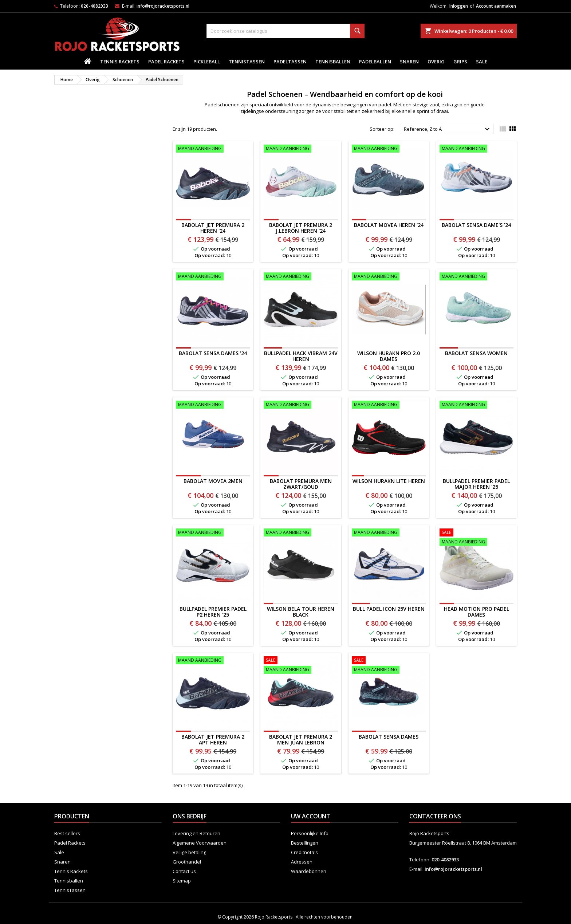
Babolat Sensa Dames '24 (213, 353)
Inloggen (459, 6)
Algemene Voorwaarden (200, 843)
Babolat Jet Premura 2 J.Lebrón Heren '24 (301, 228)
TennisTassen (247, 62)
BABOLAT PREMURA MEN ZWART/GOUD (301, 484)
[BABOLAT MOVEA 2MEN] (213, 405)
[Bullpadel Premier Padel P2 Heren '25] (213, 533)
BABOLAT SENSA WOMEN (476, 353)
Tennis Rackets (120, 62)
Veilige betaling (189, 852)
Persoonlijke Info (310, 833)
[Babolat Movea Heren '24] (389, 149)
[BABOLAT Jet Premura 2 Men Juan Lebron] (301, 666)
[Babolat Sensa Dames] (389, 666)
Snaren (409, 62)
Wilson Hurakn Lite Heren (389, 481)
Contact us (184, 871)
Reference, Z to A (448, 129)
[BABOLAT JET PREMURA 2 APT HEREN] (213, 661)
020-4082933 (94, 6)
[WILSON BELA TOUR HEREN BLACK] (301, 533)
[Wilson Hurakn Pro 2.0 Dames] (389, 277)
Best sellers (67, 833)
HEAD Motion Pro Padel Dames (477, 612)
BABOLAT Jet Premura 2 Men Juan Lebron (301, 740)
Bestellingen (305, 843)
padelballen (375, 62)
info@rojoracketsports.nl (163, 6)
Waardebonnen (309, 871)
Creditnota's (304, 852)
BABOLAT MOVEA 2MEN (213, 481)
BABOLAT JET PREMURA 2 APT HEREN (213, 740)
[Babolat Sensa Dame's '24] (477, 149)
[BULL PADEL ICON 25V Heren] (389, 533)
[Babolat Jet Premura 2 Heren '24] (213, 149)
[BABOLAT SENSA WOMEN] (477, 277)
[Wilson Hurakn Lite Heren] (389, 405)
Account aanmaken (496, 6)
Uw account (311, 816)
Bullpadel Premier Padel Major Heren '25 (476, 484)
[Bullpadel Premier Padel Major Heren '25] (477, 405)
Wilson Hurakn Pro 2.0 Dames (389, 356)
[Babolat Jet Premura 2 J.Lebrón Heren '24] (301, 149)
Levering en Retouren (196, 833)
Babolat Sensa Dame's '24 (476, 225)
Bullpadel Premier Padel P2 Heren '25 (213, 612)
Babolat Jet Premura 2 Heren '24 (213, 228)
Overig (436, 62)
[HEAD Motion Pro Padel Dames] (477, 538)
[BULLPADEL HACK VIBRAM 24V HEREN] (301, 277)
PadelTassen (290, 62)
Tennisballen (333, 62)
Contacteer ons (435, 816)
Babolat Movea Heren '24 (389, 225)
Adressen (302, 862)
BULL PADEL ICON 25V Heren (389, 609)
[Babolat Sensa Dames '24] (213, 277)
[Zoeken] (285, 31)
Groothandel (187, 862)
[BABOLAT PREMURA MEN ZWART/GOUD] (301, 405)
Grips (460, 62)
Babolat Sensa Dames (389, 737)
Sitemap (182, 881)
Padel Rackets (166, 62)
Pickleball (207, 62)
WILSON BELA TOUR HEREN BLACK (301, 612)
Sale (482, 62)
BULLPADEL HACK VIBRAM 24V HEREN (301, 356)
